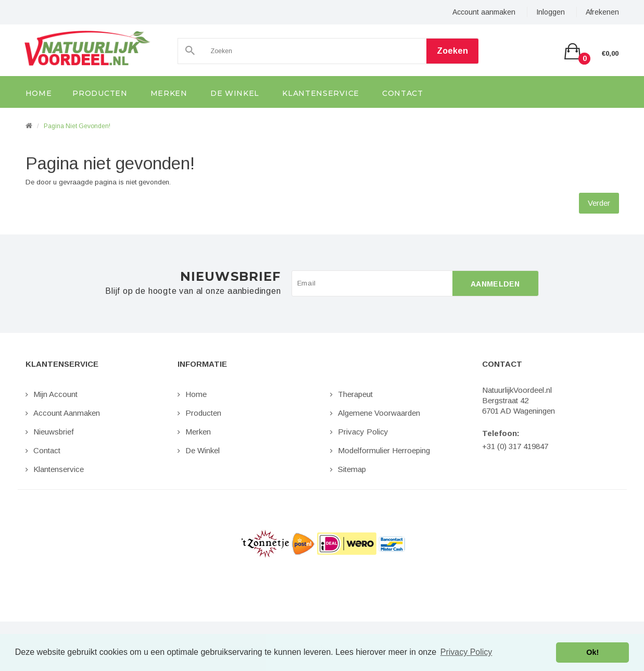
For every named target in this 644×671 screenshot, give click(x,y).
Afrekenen (602, 12)
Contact (47, 450)
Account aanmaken (484, 12)
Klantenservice (59, 469)
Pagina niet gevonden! (77, 126)
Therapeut (355, 394)
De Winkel (203, 450)
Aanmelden (495, 284)
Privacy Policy (363, 432)
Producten (203, 413)
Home (196, 394)
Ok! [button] (592, 652)
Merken (198, 432)
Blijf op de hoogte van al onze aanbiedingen (193, 291)
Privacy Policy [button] (466, 652)
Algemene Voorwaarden (379, 413)
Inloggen (551, 12)
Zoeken (452, 51)
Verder (599, 203)
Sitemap (352, 469)
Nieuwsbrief (54, 432)
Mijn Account (55, 394)
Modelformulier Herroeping (384, 450)
